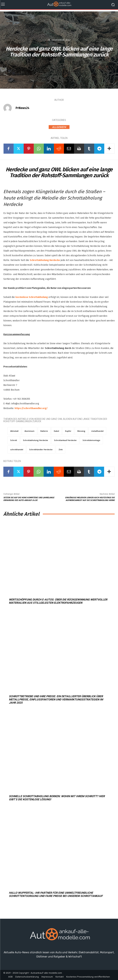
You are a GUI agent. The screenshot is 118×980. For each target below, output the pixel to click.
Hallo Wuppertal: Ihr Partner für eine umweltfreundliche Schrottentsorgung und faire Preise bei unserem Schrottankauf (56, 894)
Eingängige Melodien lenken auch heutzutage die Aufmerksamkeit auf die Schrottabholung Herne (90, 499)
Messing (81, 431)
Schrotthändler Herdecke (41, 449)
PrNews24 (22, 108)
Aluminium (29, 431)
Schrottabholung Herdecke (45, 260)
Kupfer (68, 431)
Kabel (56, 431)
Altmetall (14, 431)
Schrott (14, 440)
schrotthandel (17, 449)
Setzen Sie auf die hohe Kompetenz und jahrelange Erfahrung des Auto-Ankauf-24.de (29, 499)
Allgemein (59, 127)
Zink (61, 449)
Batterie (44, 431)
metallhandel (97, 431)
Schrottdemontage (91, 440)
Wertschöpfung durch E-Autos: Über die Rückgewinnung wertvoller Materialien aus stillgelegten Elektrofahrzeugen (58, 601)
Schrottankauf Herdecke (65, 440)
